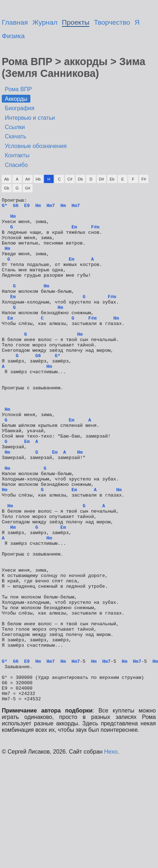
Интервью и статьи (30, 118)
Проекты (76, 22)
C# (70, 179)
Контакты (17, 155)
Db (80, 179)
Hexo (111, 852)
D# (102, 179)
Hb (38, 179)
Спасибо (16, 165)
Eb (112, 179)
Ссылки (15, 127)
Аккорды (16, 99)
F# (144, 179)
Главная (15, 22)
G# (28, 188)
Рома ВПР (18, 89)
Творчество (112, 22)
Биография (19, 108)
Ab (7, 179)
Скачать (15, 136)
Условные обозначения (36, 146)
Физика (13, 36)
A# (28, 179)
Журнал (45, 22)
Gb (7, 188)
